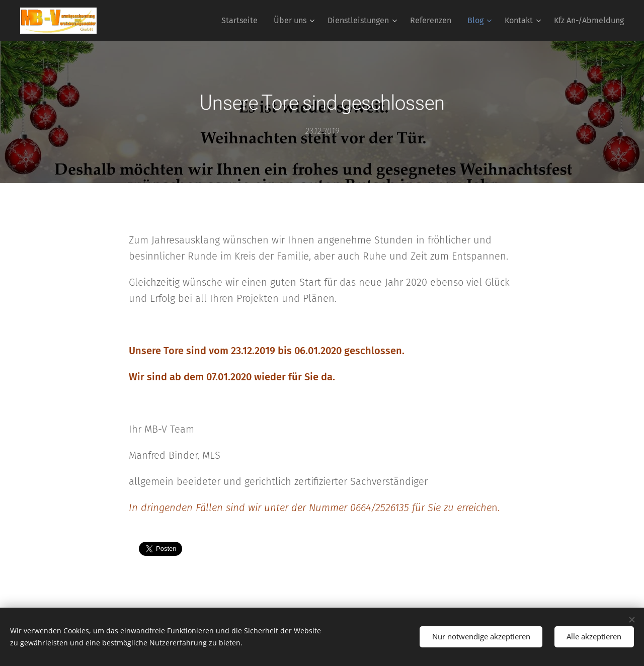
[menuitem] (242, 21)
